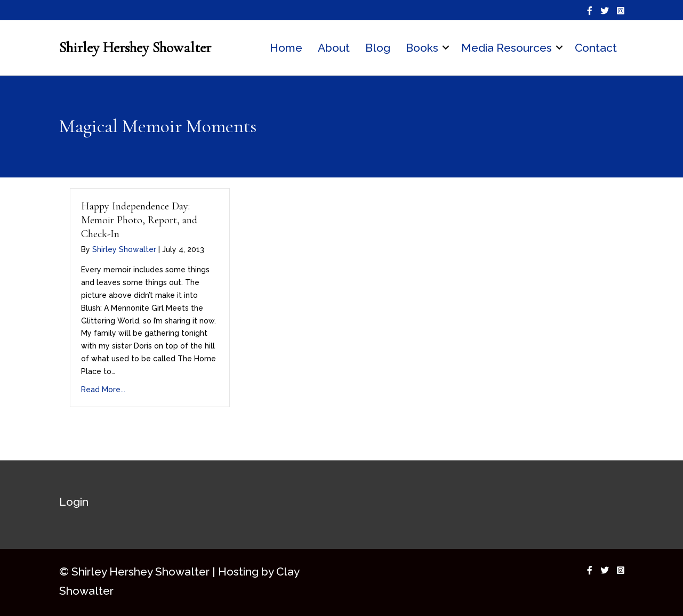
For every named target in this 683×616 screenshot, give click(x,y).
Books (422, 48)
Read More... (103, 390)
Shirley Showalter (124, 249)
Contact (596, 48)
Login (74, 502)
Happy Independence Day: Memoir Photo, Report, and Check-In (139, 220)
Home (286, 48)
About (334, 48)
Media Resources (507, 48)
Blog (378, 48)
